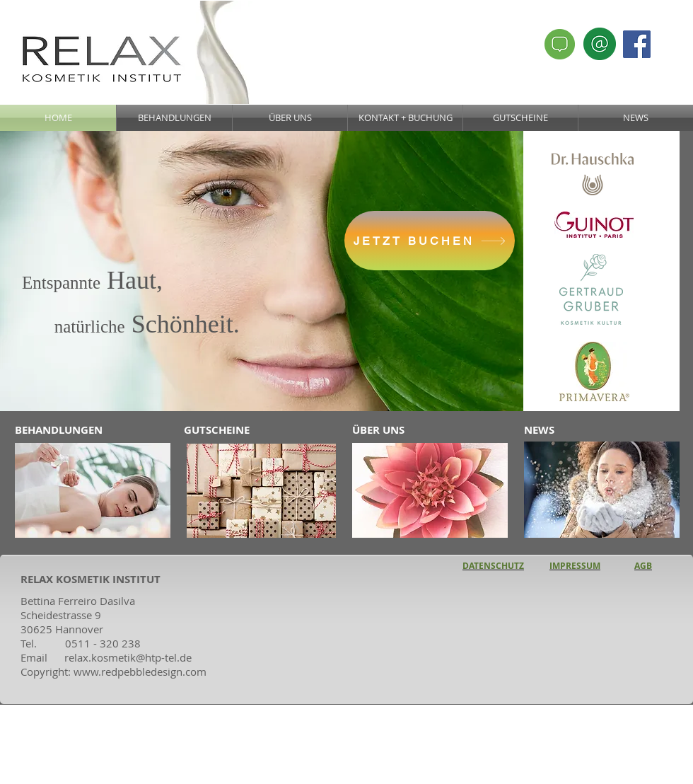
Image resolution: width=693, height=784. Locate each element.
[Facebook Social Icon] (637, 44)
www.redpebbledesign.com (140, 671)
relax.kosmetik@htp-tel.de (128, 657)
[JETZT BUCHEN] (430, 241)
